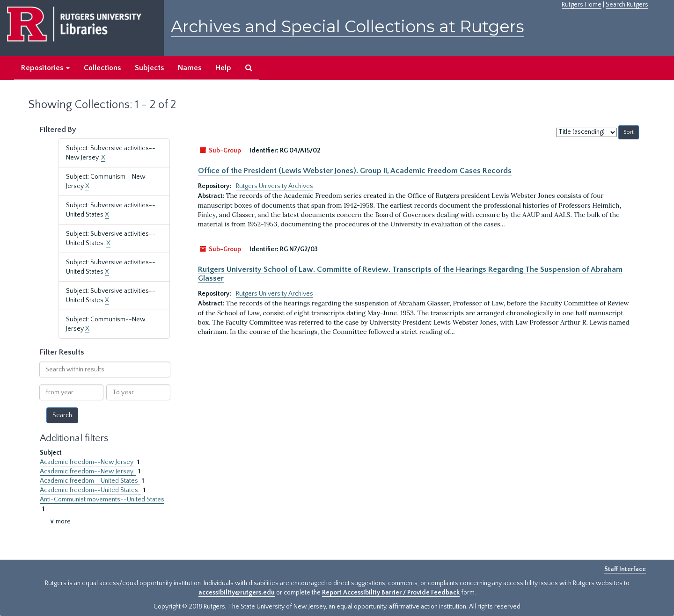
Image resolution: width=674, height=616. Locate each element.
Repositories (45, 68)
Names (190, 68)
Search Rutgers (627, 5)
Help (223, 68)
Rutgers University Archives (275, 186)
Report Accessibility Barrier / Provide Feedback (391, 593)
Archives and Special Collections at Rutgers (348, 26)
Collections (102, 68)
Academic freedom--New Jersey (87, 462)
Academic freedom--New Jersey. (88, 471)
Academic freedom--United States (90, 481)
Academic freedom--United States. (90, 490)
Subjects (149, 68)
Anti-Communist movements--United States (102, 500)
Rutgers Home (582, 5)
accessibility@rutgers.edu (237, 593)
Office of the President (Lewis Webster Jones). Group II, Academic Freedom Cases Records (355, 171)
